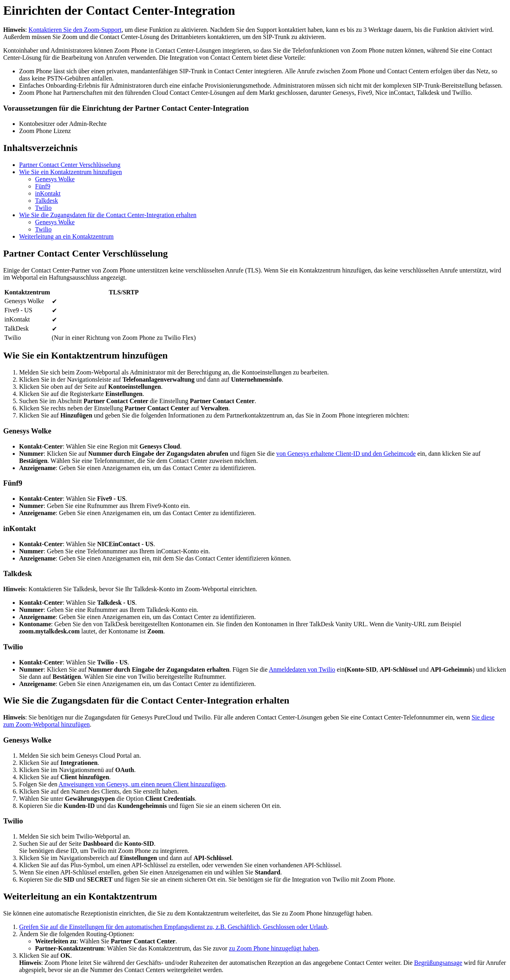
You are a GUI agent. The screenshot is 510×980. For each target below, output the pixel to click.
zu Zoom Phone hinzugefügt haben (274, 948)
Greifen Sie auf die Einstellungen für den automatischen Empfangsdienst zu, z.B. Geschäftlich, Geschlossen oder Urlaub (173, 927)
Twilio (43, 208)
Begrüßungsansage (438, 963)
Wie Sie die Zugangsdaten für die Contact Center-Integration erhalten (108, 215)
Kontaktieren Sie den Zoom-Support (75, 30)
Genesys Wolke (55, 179)
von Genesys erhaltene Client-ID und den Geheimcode (346, 454)
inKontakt (48, 193)
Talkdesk (47, 201)
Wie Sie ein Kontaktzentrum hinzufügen (71, 172)
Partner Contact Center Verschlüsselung (70, 165)
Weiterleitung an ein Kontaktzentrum (66, 236)
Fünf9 (43, 186)
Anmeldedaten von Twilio (302, 669)
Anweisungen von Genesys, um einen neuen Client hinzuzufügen (142, 784)
